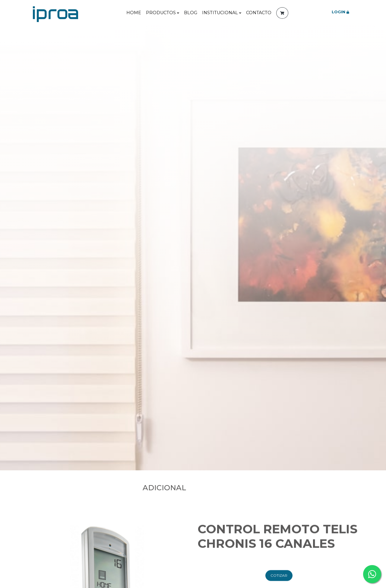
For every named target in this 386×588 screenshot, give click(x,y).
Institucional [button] (222, 13)
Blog (191, 13)
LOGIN (340, 12)
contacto (259, 13)
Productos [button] (163, 13)
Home (134, 13)
